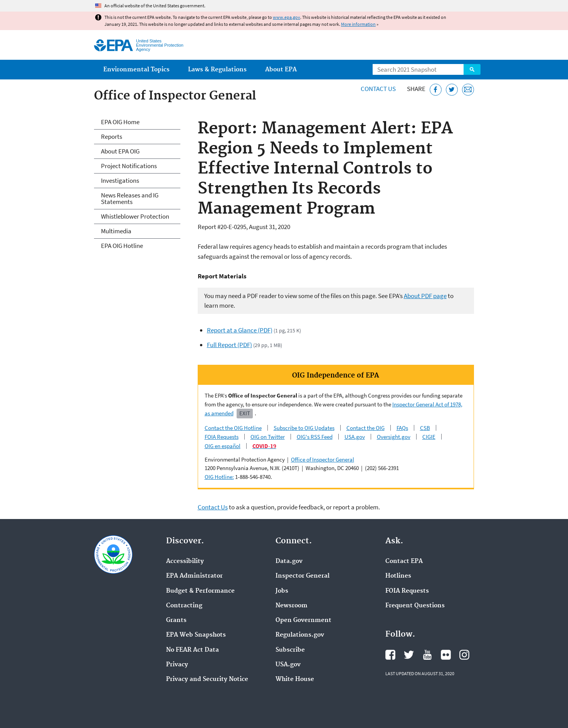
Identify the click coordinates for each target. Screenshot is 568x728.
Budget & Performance (200, 591)
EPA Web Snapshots (196, 635)
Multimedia (116, 231)
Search (472, 69)
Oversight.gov (394, 437)
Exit (245, 413)
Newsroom (292, 606)
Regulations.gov (300, 635)
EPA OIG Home (120, 122)
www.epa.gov (287, 17)
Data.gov (289, 561)
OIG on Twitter (268, 437)
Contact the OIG (366, 428)
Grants (176, 620)
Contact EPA (404, 561)
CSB (425, 428)
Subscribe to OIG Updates (304, 428)
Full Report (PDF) (229, 345)
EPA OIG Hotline (122, 246)
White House (295, 679)
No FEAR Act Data (192, 650)
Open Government (303, 620)
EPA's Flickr (446, 655)
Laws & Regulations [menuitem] (217, 70)
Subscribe (290, 650)
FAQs (402, 428)
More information (358, 24)
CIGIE (429, 437)
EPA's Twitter (409, 655)
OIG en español (223, 446)
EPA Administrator (194, 576)
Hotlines (398, 576)
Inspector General (302, 576)
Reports (112, 136)
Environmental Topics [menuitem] (136, 70)
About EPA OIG (120, 151)
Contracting (184, 606)
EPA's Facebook (390, 655)
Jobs (282, 591)
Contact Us (378, 89)
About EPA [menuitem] (281, 70)
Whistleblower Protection (135, 216)
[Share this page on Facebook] (436, 90)
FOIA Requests (222, 437)
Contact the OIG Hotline (233, 428)
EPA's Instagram (464, 655)
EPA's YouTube (427, 655)
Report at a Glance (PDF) (240, 330)
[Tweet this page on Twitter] (452, 90)
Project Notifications (129, 166)
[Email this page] (468, 90)
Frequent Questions (415, 606)
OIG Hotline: (219, 477)
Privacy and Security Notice (207, 679)
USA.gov (355, 437)
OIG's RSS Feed (315, 437)
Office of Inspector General (323, 459)
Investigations (120, 180)
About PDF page (425, 296)
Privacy (177, 665)
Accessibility (185, 561)
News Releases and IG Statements (130, 198)
